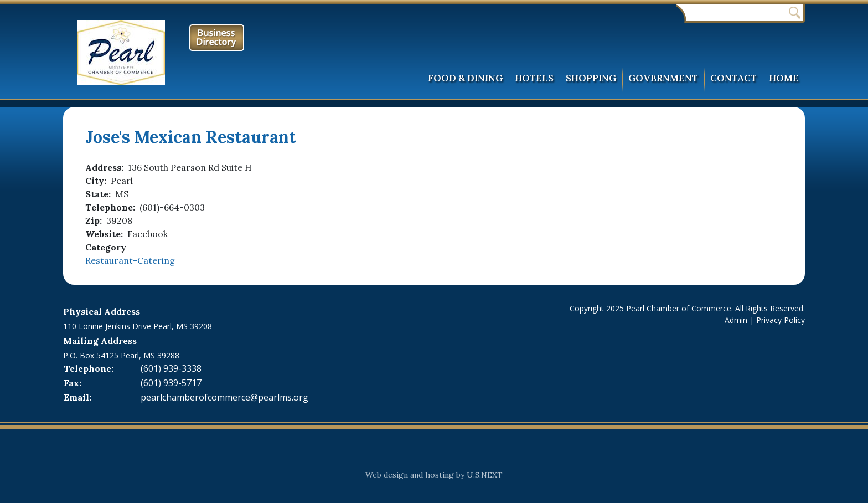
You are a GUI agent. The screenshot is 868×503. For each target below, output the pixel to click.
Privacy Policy (781, 320)
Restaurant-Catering (130, 260)
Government (663, 78)
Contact (733, 78)
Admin (736, 320)
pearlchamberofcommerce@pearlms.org (224, 397)
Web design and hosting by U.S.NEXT (434, 475)
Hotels (534, 78)
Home (784, 78)
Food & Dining (465, 78)
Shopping (591, 78)
